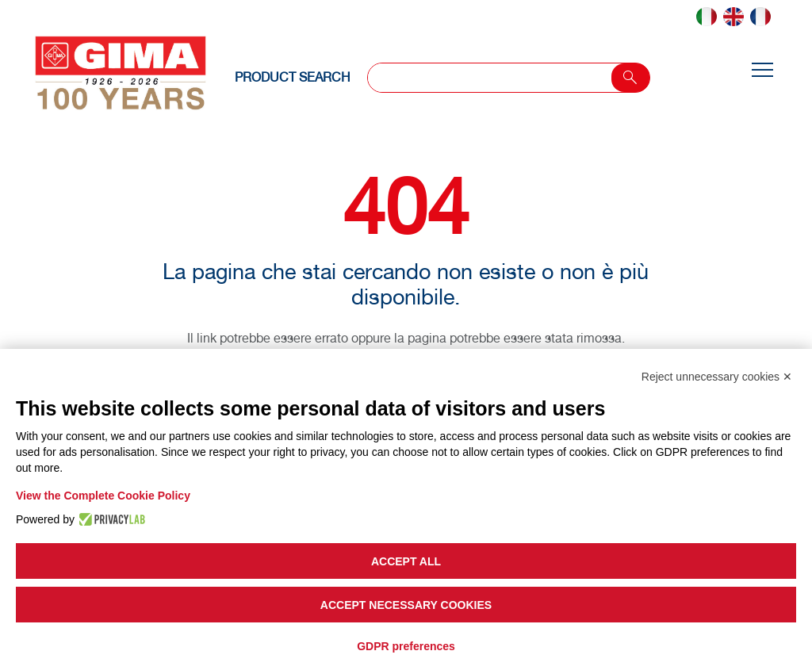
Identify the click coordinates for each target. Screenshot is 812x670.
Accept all (406, 561)
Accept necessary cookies (406, 605)
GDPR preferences (406, 646)
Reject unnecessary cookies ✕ (717, 377)
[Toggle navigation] (762, 71)
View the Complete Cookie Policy (103, 496)
